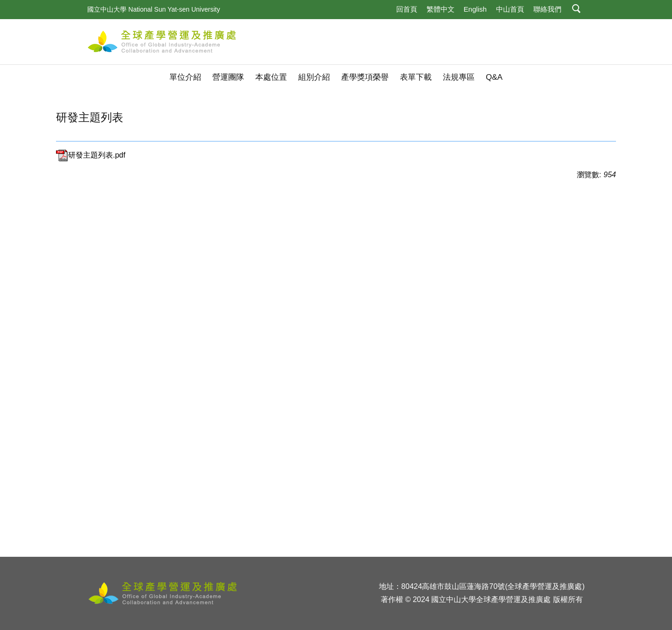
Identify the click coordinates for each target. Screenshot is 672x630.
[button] (577, 10)
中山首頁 (510, 9)
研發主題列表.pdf (91, 155)
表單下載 (416, 77)
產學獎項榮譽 (365, 77)
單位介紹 (185, 77)
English (475, 9)
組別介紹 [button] (314, 77)
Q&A (494, 77)
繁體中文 (441, 9)
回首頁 (407, 9)
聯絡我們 (547, 9)
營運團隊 (228, 77)
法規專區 (459, 77)
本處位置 (271, 77)
